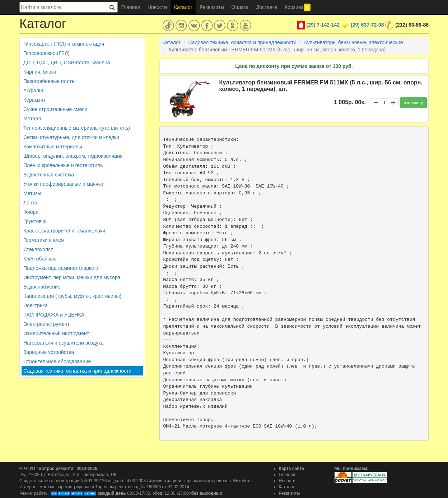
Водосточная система (49, 175)
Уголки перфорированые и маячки (63, 184)
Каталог (183, 7)
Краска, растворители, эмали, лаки (64, 231)
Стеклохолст (38, 249)
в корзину (413, 103)
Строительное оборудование (57, 361)
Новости (157, 7)
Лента (30, 203)
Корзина (298, 7)
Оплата (240, 7)
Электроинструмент (46, 324)
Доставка (267, 7)
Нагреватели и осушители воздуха (64, 343)
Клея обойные (40, 259)
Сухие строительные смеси (55, 109)
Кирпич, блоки (40, 72)
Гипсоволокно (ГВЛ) (46, 53)
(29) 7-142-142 (323, 25)
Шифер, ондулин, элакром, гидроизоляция (73, 156)
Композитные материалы (53, 147)
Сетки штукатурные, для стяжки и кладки (71, 137)
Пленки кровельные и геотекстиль (63, 165)
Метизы (32, 193)
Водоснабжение (42, 287)
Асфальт (33, 91)
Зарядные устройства (49, 352)
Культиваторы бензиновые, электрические (353, 42)
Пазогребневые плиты (49, 81)
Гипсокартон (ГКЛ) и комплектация (64, 44)
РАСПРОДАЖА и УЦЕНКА (54, 315)
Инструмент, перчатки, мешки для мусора (72, 277)
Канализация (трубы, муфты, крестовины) (72, 296)
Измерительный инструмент (56, 333)
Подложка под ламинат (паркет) (61, 268)
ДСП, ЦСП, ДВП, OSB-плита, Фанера (67, 63)
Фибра (31, 212)
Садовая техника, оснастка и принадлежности (77, 371)
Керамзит (34, 100)
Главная (131, 7)
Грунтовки (35, 221)
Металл (32, 119)
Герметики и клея (44, 240)
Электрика (36, 305)
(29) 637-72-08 (367, 25)
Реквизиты (212, 7)
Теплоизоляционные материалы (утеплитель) (77, 128)
